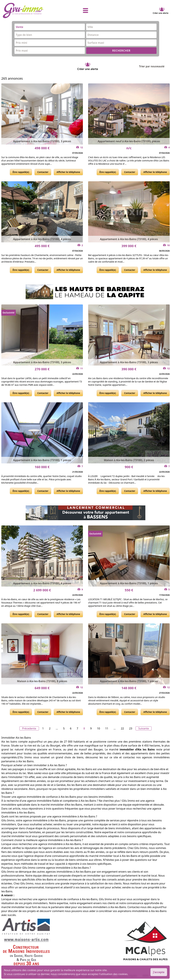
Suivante (144, 728)
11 (107, 728)
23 (131, 728)
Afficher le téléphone (68, 172)
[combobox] (50, 27)
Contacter (43, 172)
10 (98, 728)
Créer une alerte (161, 11)
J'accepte (159, 972)
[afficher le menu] (85, 11)
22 (122, 728)
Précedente (29, 728)
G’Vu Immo (25, 757)
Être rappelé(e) (21, 172)
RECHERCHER (121, 51)
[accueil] (30, 11)
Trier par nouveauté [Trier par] (154, 66)
